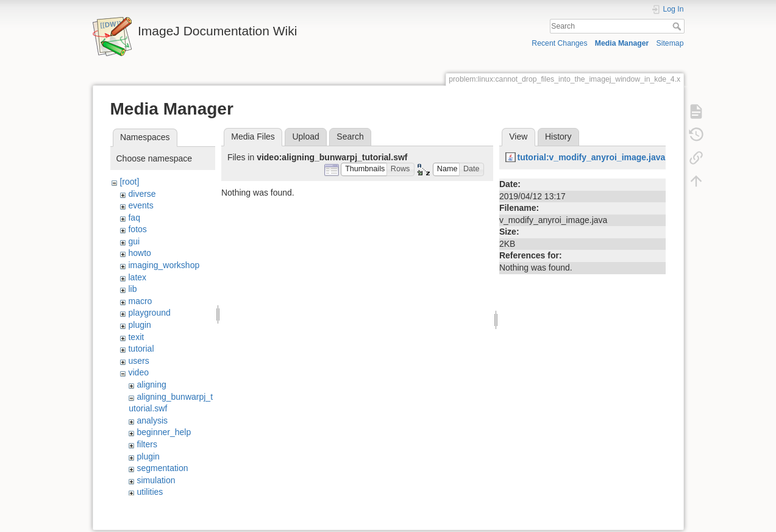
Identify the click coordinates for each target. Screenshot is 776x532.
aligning (151, 385)
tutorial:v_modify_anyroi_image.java (591, 157)
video (138, 372)
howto (139, 253)
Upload (305, 137)
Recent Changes (559, 43)
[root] (129, 182)
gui (134, 241)
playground (149, 313)
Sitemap (670, 43)
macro (140, 301)
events (141, 205)
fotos (137, 229)
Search (678, 26)
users (138, 361)
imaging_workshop (164, 265)
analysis (152, 420)
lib (132, 289)
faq (134, 218)
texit (136, 337)
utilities (150, 492)
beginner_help (164, 432)
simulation (156, 480)
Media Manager (622, 43)
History (558, 137)
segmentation (162, 468)
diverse (142, 194)
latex (137, 277)
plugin (139, 325)
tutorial (141, 349)
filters (147, 444)
